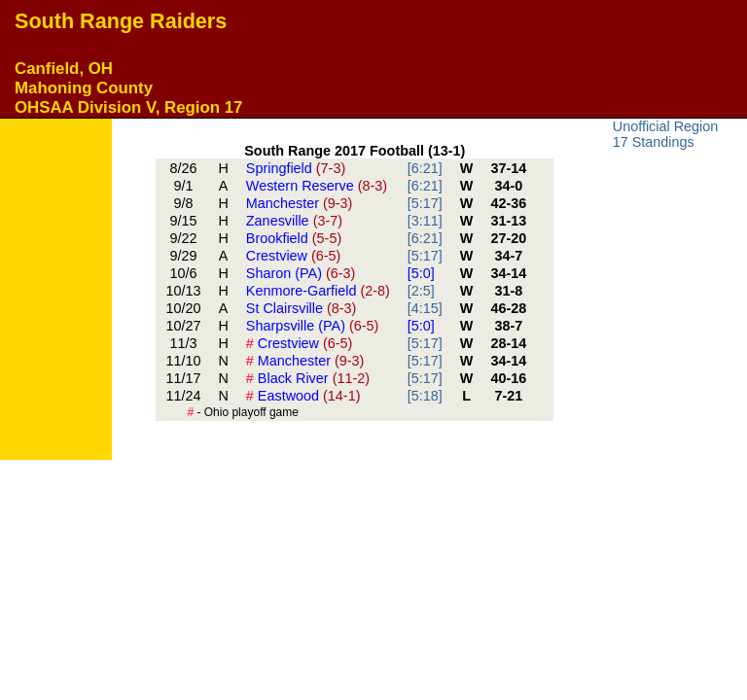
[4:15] (425, 308)
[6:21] (425, 168)
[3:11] (425, 221)
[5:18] (425, 396)
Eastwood (303, 396)
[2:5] (421, 291)
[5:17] (425, 203)
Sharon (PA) (301, 273)
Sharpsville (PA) (313, 326)
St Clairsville (302, 308)
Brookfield (294, 238)
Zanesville (294, 221)
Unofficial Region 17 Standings (666, 134)
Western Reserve (317, 186)
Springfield (296, 168)
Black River (308, 378)
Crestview (294, 256)
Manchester (300, 203)
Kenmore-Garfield (318, 291)
